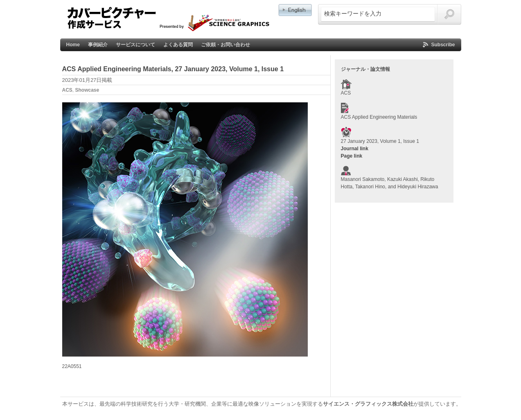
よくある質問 (178, 45)
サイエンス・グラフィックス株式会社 (368, 404)
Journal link (355, 149)
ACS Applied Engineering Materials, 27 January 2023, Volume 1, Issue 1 (173, 69)
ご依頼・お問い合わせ (226, 45)
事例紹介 (98, 45)
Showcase (87, 90)
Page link (352, 156)
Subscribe (443, 45)
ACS (67, 90)
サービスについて (135, 45)
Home (73, 45)
